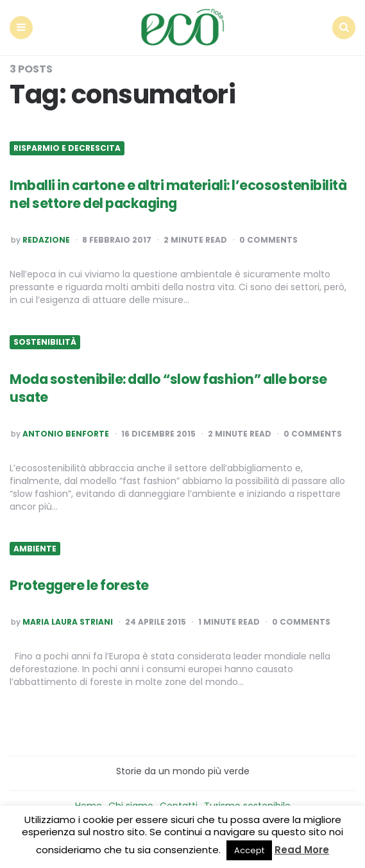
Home (89, 803)
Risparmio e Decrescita (67, 145)
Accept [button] (249, 850)
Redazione (46, 237)
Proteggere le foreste (81, 582)
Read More (302, 850)
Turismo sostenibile (247, 803)
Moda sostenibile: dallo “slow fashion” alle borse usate (175, 385)
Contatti (179, 803)
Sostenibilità (45, 339)
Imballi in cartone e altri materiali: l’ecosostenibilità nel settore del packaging (157, 191)
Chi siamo (131, 803)
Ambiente (35, 545)
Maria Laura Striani (68, 619)
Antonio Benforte (66, 431)
